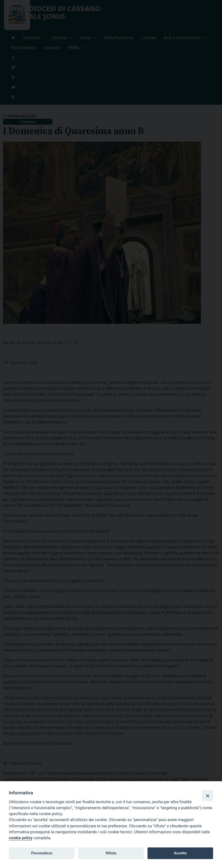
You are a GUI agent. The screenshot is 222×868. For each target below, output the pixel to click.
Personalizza (42, 853)
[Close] (208, 796)
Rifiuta (111, 853)
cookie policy (21, 838)
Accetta (180, 853)
